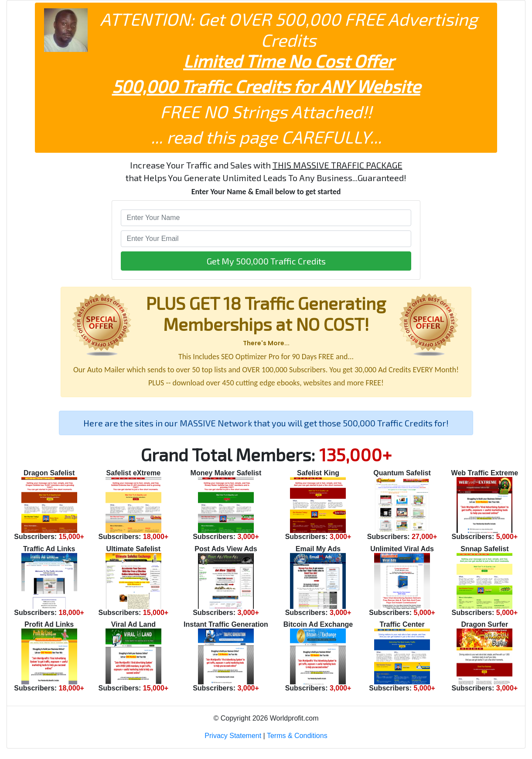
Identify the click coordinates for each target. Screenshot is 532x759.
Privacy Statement (233, 736)
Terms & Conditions (297, 736)
